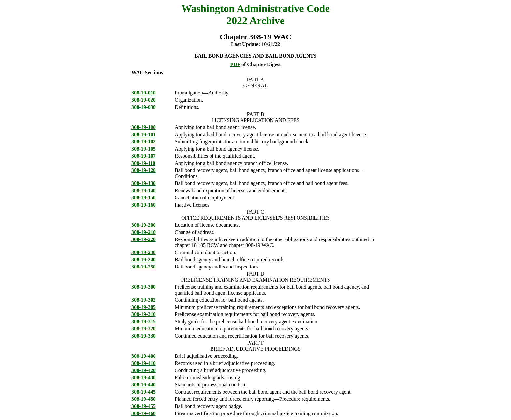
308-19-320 (144, 329)
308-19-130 (144, 183)
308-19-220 (144, 239)
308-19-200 (144, 225)
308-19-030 (144, 107)
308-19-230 (144, 252)
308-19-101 (144, 134)
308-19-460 (144, 413)
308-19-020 (144, 100)
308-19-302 (144, 300)
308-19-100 (144, 127)
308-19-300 (144, 287)
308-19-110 (143, 163)
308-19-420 (144, 370)
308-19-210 (144, 232)
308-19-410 (144, 363)
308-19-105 (144, 149)
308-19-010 (144, 93)
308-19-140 (144, 190)
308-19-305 (144, 307)
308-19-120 (144, 170)
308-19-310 (144, 314)
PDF (235, 64)
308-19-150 (144, 198)
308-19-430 (144, 377)
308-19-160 (144, 205)
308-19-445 (144, 392)
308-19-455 (144, 406)
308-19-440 (144, 385)
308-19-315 (144, 321)
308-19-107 (144, 156)
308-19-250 (144, 267)
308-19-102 (144, 142)
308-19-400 (144, 356)
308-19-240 (144, 260)
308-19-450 (144, 399)
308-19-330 (144, 336)
